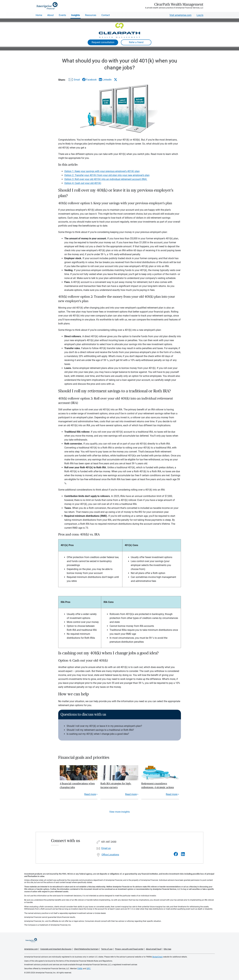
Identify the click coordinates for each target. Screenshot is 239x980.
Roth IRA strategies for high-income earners (116, 785)
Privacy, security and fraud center (129, 949)
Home (39, 15)
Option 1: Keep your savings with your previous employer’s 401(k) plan (102, 171)
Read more (90, 794)
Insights (76, 15)
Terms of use (107, 949)
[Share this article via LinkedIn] (105, 80)
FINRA (80, 969)
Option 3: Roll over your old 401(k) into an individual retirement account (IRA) (106, 179)
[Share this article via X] (116, 80)
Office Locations (110, 855)
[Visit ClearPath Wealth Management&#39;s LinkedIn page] (183, 854)
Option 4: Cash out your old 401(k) (83, 183)
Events (62, 15)
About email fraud (153, 949)
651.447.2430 (109, 842)
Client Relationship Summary (86, 949)
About (50, 15)
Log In (200, 15)
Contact (106, 15)
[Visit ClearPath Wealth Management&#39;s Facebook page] (176, 854)
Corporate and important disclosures (56, 949)
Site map (167, 949)
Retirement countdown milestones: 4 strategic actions (158, 785)
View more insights (120, 812)
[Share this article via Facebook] (89, 80)
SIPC (89, 969)
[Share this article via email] (74, 80)
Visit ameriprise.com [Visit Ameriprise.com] (180, 15)
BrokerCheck (158, 957)
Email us (106, 848)
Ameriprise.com (31, 949)
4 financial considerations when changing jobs (77, 785)
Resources (91, 15)
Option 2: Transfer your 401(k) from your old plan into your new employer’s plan (107, 175)
